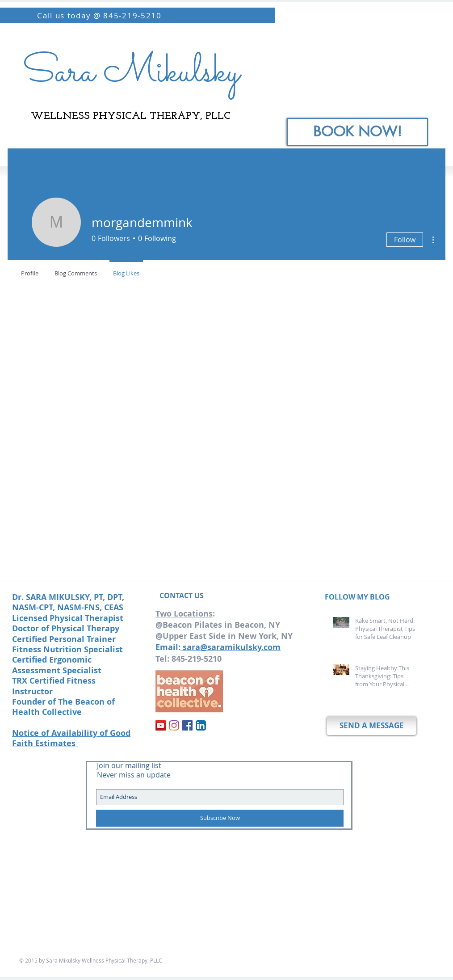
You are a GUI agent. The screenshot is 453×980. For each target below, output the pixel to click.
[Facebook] (187, 725)
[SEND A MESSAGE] (371, 726)
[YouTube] (161, 725)
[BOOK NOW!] (357, 132)
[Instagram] (174, 725)
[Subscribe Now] (220, 818)
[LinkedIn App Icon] (201, 725)
